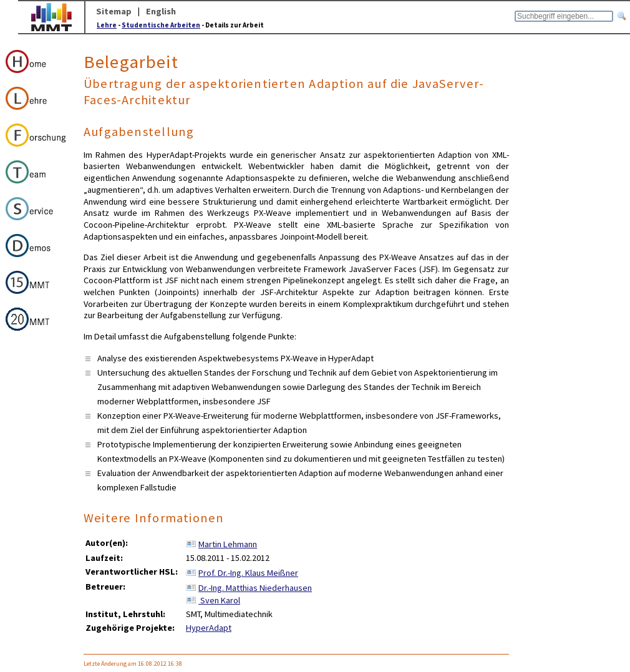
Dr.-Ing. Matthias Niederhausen (255, 588)
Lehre (107, 25)
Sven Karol (219, 600)
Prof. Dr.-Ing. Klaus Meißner (248, 573)
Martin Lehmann (228, 544)
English (161, 11)
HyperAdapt (209, 628)
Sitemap (114, 11)
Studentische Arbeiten (161, 25)
